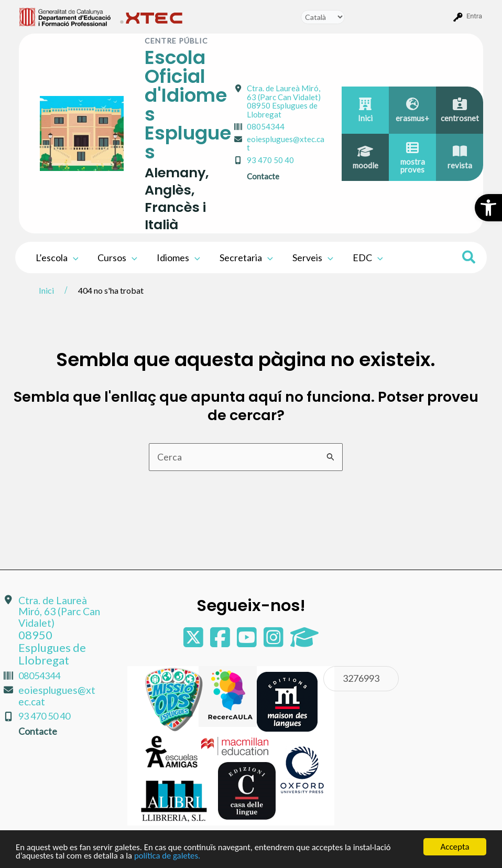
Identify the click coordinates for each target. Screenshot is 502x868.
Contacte (263, 176)
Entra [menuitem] (474, 16)
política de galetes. (170, 856)
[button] (488, 208)
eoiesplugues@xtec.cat (286, 143)
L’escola (57, 258)
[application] (73, 258)
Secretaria (245, 258)
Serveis (310, 258)
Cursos (117, 258)
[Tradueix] (323, 17)
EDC (365, 258)
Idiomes (177, 258)
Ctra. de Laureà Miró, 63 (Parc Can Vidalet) (284, 101)
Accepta (455, 847)
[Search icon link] (469, 259)
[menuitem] (65, 16)
